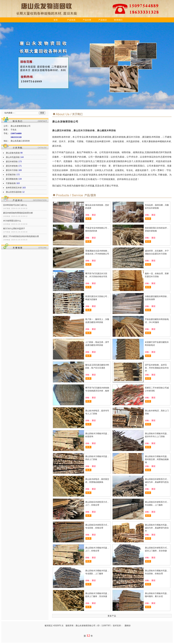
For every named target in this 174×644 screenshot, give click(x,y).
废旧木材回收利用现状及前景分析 (18, 213)
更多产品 (112, 616)
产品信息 (71, 20)
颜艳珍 (128, 626)
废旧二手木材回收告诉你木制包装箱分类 (21, 236)
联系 (88, 219)
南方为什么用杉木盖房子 (14, 229)
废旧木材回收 (12, 162)
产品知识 (103, 20)
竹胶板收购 (11, 183)
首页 (56, 20)
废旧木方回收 (12, 170)
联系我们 (118, 20)
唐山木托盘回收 (13, 157)
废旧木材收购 (12, 166)
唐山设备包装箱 (13, 153)
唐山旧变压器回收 (14, 192)
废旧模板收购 (12, 179)
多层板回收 (11, 175)
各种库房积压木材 (14, 188)
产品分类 (87, 20)
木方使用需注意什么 (12, 221)
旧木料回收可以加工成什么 (15, 205)
